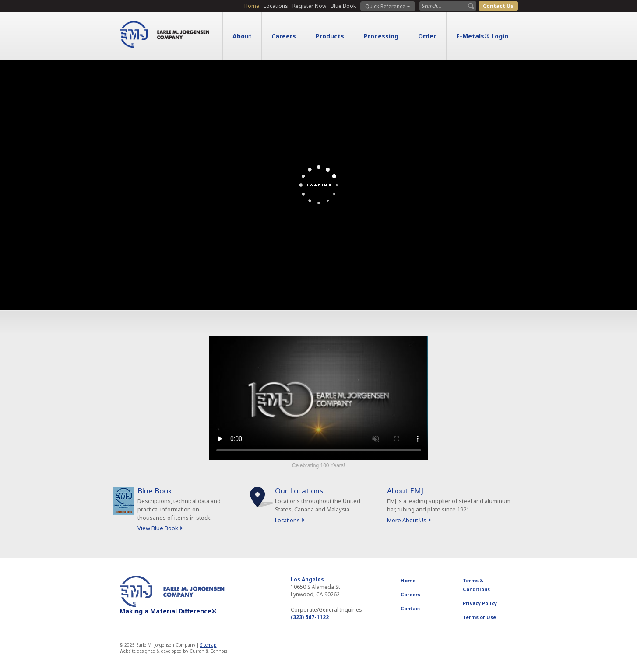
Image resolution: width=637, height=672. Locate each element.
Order (427, 36)
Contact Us (498, 6)
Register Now (309, 6)
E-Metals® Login (482, 36)
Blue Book (343, 6)
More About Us (407, 520)
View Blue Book (158, 528)
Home (252, 6)
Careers (284, 36)
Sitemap (208, 645)
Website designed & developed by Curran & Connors (173, 651)
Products (330, 36)
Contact (410, 608)
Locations (276, 6)
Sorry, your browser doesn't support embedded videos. (319, 398)
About (242, 36)
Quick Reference (388, 6)
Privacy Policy (480, 603)
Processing (381, 36)
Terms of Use (479, 617)
